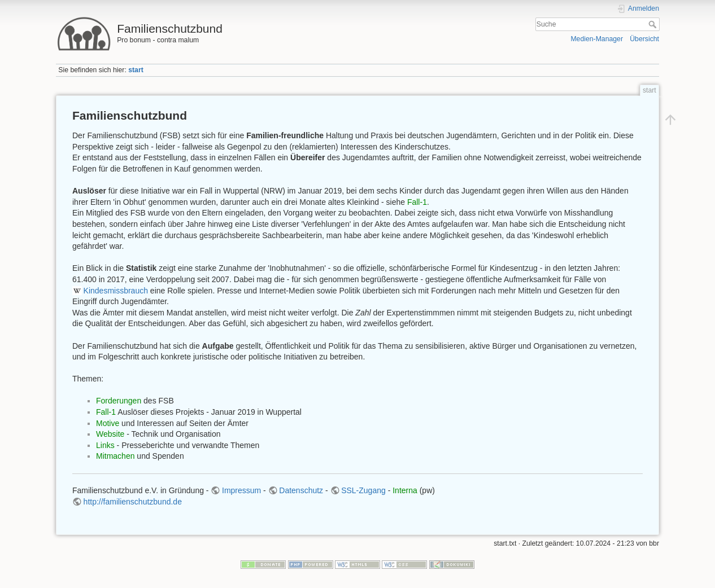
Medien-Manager (597, 39)
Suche (654, 24)
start (136, 70)
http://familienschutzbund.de (133, 502)
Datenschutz (301, 490)
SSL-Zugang (363, 490)
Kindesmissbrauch (116, 291)
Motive (108, 423)
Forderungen (119, 401)
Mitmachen (115, 456)
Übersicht (644, 39)
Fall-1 (417, 202)
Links (105, 445)
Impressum (241, 490)
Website (110, 434)
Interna (405, 490)
